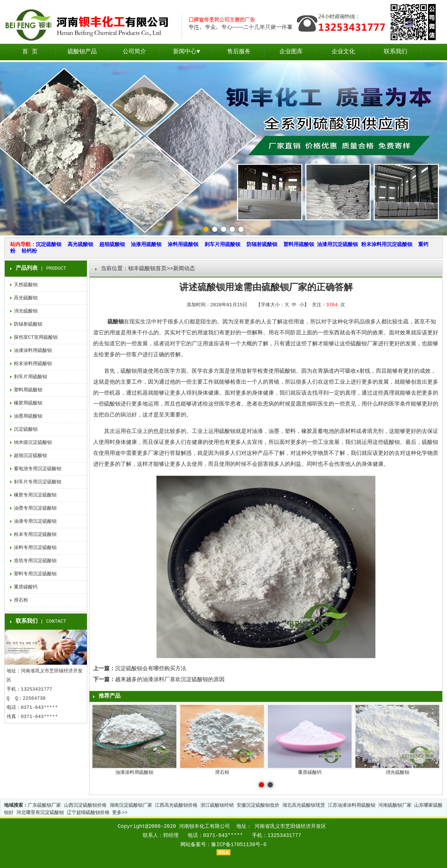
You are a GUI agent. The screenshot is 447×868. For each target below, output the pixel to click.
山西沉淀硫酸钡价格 (85, 805)
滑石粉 (21, 600)
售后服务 (239, 52)
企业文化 (343, 52)
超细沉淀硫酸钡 (30, 456)
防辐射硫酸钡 (262, 245)
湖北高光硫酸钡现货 (304, 805)
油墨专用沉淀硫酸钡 (35, 508)
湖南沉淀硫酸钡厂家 (131, 805)
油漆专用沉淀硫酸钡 (35, 521)
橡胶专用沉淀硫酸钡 (35, 495)
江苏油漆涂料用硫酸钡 (352, 805)
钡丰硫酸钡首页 (147, 269)
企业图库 (291, 52)
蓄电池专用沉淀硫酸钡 (38, 469)
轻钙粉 (29, 251)
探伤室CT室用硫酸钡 (36, 337)
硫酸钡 (116, 322)
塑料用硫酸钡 (299, 245)
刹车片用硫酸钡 (222, 245)
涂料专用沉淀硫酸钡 (35, 548)
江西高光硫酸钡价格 (176, 805)
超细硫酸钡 (112, 245)
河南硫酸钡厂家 (395, 805)
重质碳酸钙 (26, 587)
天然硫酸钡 (26, 285)
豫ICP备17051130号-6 (239, 845)
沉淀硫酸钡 (49, 245)
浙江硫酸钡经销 (217, 805)
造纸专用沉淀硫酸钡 (35, 561)
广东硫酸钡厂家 (44, 805)
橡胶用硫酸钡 (28, 403)
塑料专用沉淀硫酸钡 (35, 574)
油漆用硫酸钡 (146, 245)
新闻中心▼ (187, 52)
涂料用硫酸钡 (183, 245)
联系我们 (396, 52)
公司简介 (134, 52)
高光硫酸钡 (80, 245)
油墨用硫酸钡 (28, 416)
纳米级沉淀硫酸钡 (33, 443)
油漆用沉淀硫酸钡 (337, 245)
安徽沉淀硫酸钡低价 (258, 805)
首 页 (30, 52)
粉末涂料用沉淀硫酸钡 (387, 245)
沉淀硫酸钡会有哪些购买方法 (151, 669)
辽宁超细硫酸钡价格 (88, 813)
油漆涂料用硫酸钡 (33, 351)
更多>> (120, 813)
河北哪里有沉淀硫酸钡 (40, 813)
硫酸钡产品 (82, 52)
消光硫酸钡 (26, 311)
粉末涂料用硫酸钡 (33, 364)
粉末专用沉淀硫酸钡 (35, 535)
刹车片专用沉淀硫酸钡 (38, 482)
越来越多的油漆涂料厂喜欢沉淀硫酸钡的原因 (170, 680)
